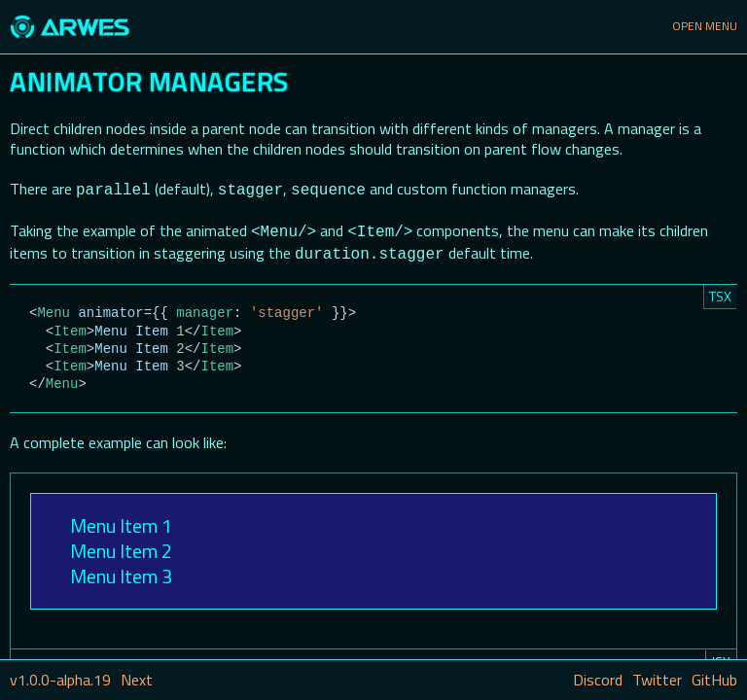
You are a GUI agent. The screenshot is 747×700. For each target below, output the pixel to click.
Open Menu (705, 26)
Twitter (657, 680)
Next (137, 680)
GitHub (714, 680)
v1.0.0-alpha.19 (60, 680)
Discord (598, 680)
